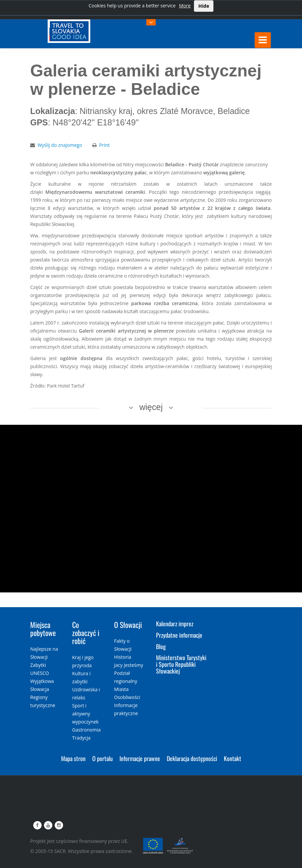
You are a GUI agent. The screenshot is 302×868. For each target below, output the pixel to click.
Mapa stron (73, 758)
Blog (161, 646)
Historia (123, 657)
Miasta (121, 689)
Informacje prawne (140, 758)
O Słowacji (128, 625)
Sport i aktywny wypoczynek (85, 714)
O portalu (103, 758)
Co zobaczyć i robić (86, 633)
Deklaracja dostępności (192, 758)
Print (105, 145)
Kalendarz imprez (175, 624)
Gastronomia (86, 730)
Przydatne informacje (179, 635)
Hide (204, 6)
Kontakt (233, 758)
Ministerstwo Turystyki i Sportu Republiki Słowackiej (181, 664)
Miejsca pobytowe (43, 629)
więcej (151, 407)
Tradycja (81, 738)
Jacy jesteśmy (129, 665)
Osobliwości (127, 697)
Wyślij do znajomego (60, 145)
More (185, 6)
